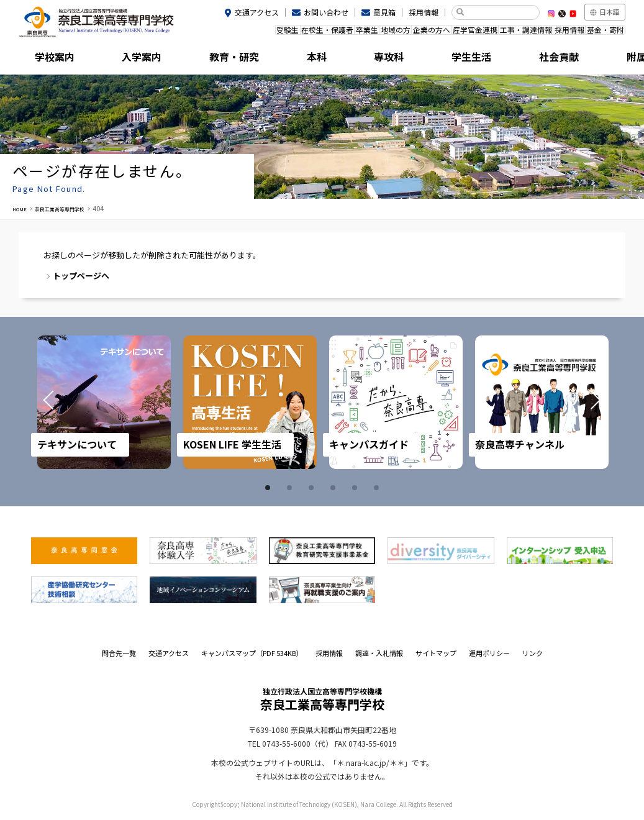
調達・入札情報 (379, 653)
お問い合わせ (326, 12)
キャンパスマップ (252, 653)
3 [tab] (313, 488)
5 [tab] (356, 488)
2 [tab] (291, 488)
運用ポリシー (489, 653)
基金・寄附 (601, 33)
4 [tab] (335, 488)
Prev (63, 403)
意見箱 (384, 12)
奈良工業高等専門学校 (75, 208)
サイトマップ (436, 653)
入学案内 (132, 59)
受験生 (224, 33)
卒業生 (318, 33)
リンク (533, 653)
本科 (284, 59)
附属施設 (587, 59)
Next (581, 403)
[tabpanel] (104, 402)
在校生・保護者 (271, 33)
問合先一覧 (119, 653)
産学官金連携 (450, 33)
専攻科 (360, 59)
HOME (22, 208)
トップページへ (81, 276)
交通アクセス (257, 12)
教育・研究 (208, 59)
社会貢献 (512, 59)
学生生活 (436, 59)
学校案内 (57, 59)
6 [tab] (378, 488)
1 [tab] (270, 488)
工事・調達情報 (507, 33)
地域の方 (355, 33)
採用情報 (424, 12)
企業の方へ (399, 33)
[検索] (500, 12)
